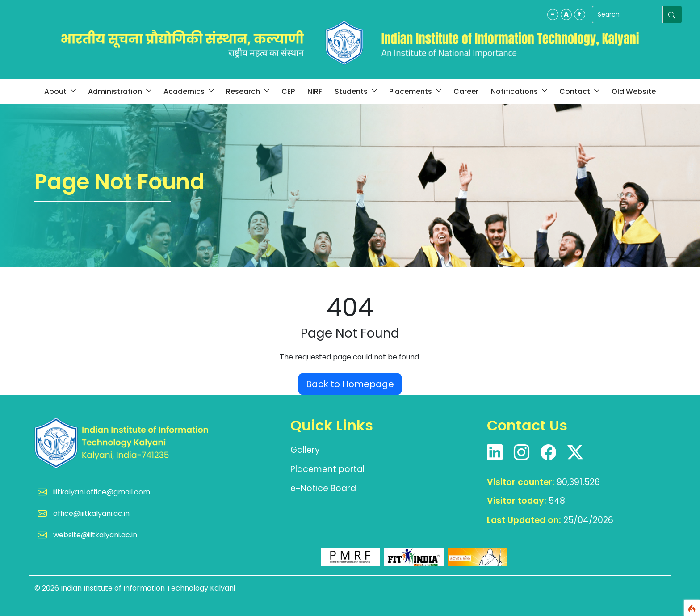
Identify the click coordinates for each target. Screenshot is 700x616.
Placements (415, 91)
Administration (119, 91)
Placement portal (327, 469)
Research (247, 91)
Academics (189, 91)
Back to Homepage (350, 384)
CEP (288, 91)
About (60, 91)
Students (356, 91)
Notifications (519, 91)
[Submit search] (672, 15)
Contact (579, 91)
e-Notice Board (323, 488)
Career (466, 91)
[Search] (623, 15)
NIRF (315, 91)
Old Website (634, 91)
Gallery (305, 450)
